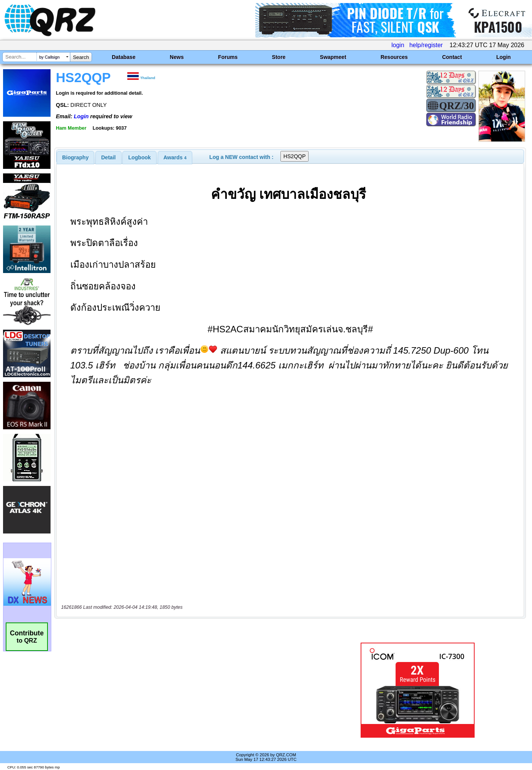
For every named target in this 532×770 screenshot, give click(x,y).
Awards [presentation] (175, 157)
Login (503, 57)
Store (279, 57)
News (177, 57)
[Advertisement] (188, 690)
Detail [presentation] (108, 157)
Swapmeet (333, 57)
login (398, 45)
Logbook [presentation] (140, 157)
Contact (452, 57)
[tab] (76, 157)
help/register (426, 45)
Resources (394, 57)
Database (123, 57)
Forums (228, 57)
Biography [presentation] (76, 157)
